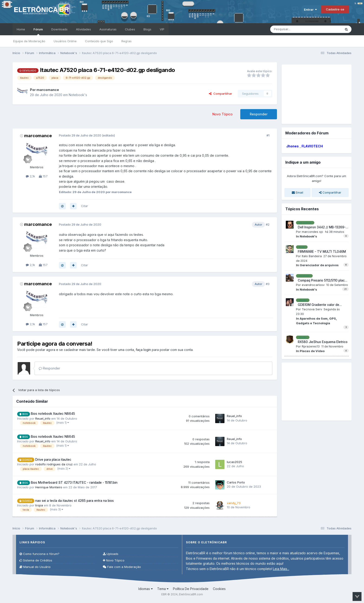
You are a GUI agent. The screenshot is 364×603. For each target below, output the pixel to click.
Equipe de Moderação (29, 41)
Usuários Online (65, 41)
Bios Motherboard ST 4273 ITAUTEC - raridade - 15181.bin (74, 483)
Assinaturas (108, 29)
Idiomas (146, 589)
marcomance (38, 136)
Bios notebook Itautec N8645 (53, 414)
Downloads (59, 29)
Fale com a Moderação (122, 567)
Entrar (310, 10)
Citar (84, 206)
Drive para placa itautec (53, 460)
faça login (143, 350)
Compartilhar (221, 94)
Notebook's (78, 95)
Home (21, 29)
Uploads (111, 554)
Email (297, 192)
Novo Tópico (223, 114)
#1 (268, 135)
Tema (163, 589)
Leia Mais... (281, 569)
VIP (162, 29)
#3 (268, 284)
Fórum (38, 31)
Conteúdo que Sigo (99, 41)
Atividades (83, 29)
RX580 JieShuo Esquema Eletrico (322, 342)
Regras (127, 41)
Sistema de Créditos (36, 560)
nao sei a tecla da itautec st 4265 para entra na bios (75, 501)
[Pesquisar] (296, 29)
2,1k (30, 176)
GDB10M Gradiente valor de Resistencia (318, 305)
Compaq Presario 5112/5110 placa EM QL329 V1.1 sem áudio (321, 281)
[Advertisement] (316, 94)
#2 (268, 224)
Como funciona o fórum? (39, 554)
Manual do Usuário (35, 567)
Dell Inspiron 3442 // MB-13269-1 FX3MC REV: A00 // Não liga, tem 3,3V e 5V (321, 227)
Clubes (130, 29)
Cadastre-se (335, 9)
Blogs (147, 29)
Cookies (219, 589)
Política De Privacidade (191, 589)
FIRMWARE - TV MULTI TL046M (321, 252)
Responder (259, 114)
